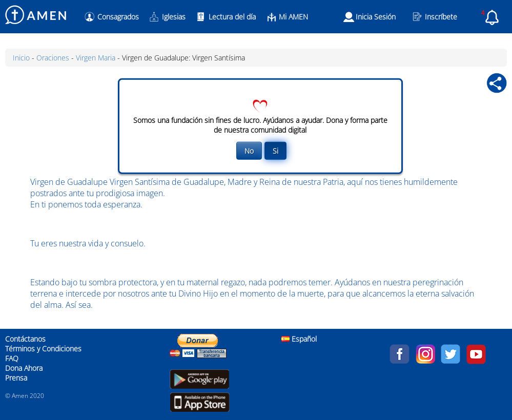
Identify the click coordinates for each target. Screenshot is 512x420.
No (249, 150)
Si (275, 150)
